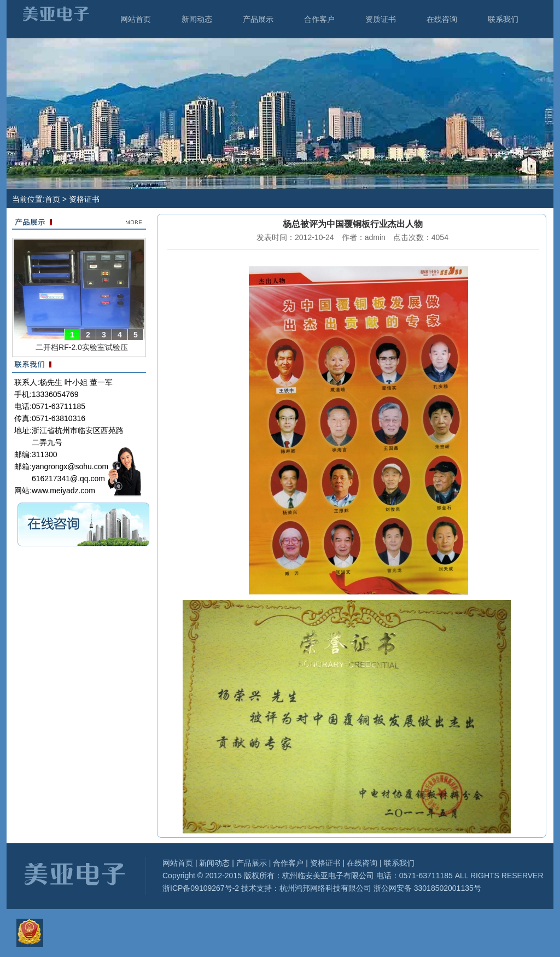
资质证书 (381, 19)
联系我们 (503, 19)
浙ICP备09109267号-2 (201, 888)
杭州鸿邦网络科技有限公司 (325, 888)
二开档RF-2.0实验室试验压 (82, 347)
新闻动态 (197, 19)
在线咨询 (442, 19)
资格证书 (325, 863)
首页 (52, 199)
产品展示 (258, 19)
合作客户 (319, 19)
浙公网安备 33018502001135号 (426, 888)
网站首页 (136, 19)
